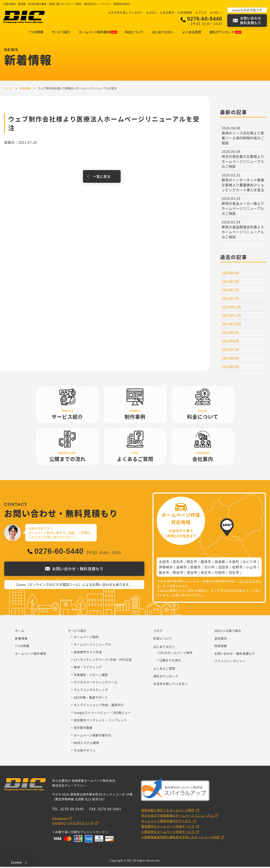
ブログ (202, 12)
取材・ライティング (88, 668)
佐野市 (237, 568)
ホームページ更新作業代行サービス (167, 822)
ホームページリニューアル (92, 646)
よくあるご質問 (164, 670)
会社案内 (169, 12)
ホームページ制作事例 (98, 33)
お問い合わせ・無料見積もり (235, 655)
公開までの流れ (170, 661)
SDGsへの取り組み (228, 632)
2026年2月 (230, 291)
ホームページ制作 (86, 638)
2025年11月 (231, 317)
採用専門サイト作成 (88, 653)
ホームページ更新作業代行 (92, 736)
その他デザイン (85, 752)
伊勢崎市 (166, 568)
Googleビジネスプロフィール (73, 824)
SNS (216, 12)
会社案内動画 (83, 729)
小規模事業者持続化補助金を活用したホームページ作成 (181, 838)
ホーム (20, 632)
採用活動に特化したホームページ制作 (168, 811)
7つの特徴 (36, 33)
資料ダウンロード (225, 33)
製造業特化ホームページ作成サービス (168, 827)
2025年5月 (230, 368)
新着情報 (21, 640)
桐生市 (192, 563)
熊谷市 (178, 574)
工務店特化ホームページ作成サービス (168, 833)
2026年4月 (230, 274)
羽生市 (234, 574)
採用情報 (186, 12)
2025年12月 (231, 308)
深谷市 (192, 574)
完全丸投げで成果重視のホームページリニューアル (178, 817)
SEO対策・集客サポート (91, 699)
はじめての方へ (163, 33)
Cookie (16, 862)
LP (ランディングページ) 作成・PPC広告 (103, 661)
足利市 (178, 563)
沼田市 (223, 568)
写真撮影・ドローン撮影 (91, 676)
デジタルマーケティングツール (96, 683)
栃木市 (164, 574)
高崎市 (182, 568)
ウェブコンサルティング (91, 691)
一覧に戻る (102, 178)
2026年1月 (230, 300)
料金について (134, 33)
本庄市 (206, 574)
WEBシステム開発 (86, 744)
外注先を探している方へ (127, 12)
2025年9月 (230, 334)
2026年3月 (230, 283)
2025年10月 (231, 325)
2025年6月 (230, 359)
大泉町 (234, 563)
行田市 (220, 574)
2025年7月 (230, 351)
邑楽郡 (220, 563)
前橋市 (196, 568)
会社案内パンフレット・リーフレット (100, 721)
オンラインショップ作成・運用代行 (99, 706)
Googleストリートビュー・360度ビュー (102, 714)
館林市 (206, 563)
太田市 (164, 563)
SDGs (153, 12)
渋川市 (209, 568)
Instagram (60, 819)
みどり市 (250, 563)
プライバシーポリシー (230, 662)
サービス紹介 (61, 33)
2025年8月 (230, 342)
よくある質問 (192, 33)
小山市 (251, 568)
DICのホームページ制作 (176, 654)
